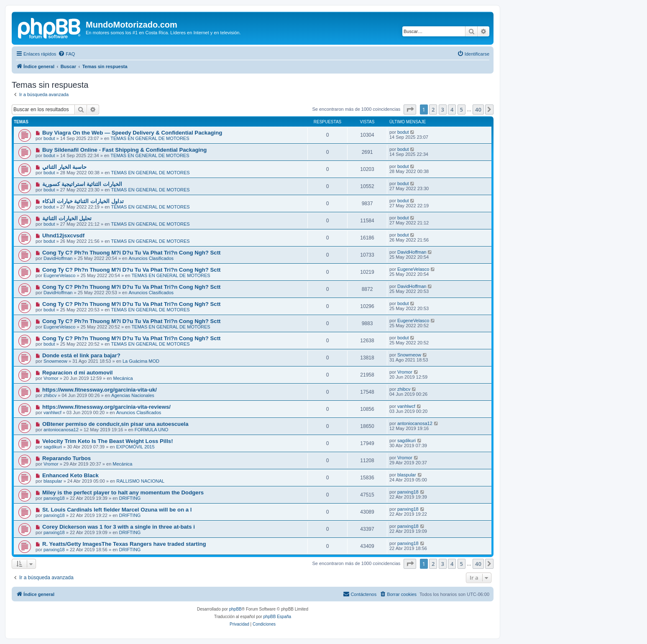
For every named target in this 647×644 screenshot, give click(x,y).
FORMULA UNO (152, 430)
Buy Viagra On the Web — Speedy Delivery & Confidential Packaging (132, 133)
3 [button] (443, 109)
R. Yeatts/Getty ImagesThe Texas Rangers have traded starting (124, 544)
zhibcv (50, 395)
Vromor (51, 378)
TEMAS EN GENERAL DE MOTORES (150, 138)
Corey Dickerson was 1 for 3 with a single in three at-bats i (119, 527)
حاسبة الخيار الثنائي (64, 167)
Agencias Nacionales (133, 395)
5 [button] (462, 109)
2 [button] (433, 109)
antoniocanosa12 (61, 430)
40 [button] (478, 109)
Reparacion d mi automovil (78, 373)
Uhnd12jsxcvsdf (63, 235)
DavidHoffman (58, 258)
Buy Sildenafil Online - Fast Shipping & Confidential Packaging (124, 150)
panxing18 (54, 498)
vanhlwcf (52, 412)
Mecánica (123, 378)
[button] (410, 109)
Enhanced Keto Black (70, 475)
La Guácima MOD (141, 361)
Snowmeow (55, 361)
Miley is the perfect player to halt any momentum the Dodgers (123, 493)
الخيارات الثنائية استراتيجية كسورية (82, 184)
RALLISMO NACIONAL (140, 481)
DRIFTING (130, 498)
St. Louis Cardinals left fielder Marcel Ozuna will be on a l (117, 510)
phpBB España (277, 617)
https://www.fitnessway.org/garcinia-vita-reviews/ (106, 407)
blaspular (53, 481)
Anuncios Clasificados (151, 258)
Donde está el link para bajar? (81, 355)
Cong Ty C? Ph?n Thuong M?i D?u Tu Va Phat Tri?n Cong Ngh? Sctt (132, 253)
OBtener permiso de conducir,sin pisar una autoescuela (115, 424)
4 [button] (452, 109)
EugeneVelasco (59, 275)
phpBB (235, 609)
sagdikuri (53, 447)
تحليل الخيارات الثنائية (67, 218)
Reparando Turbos (66, 458)
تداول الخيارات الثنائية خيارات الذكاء (83, 201)
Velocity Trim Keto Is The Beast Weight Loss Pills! (108, 441)
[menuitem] (66, 54)
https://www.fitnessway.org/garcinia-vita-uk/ (100, 390)
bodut (49, 138)
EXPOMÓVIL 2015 (136, 447)
